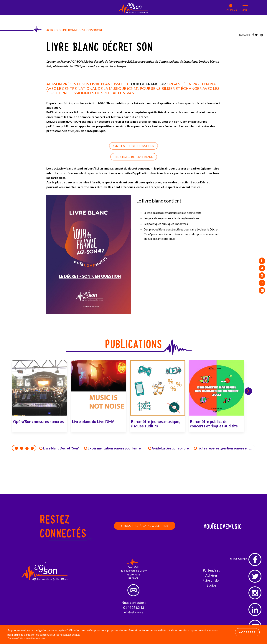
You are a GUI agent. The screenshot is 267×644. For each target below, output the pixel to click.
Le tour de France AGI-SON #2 (66, 61)
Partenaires (211, 570)
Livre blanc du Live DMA (93, 421)
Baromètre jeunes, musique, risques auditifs (155, 424)
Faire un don (211, 580)
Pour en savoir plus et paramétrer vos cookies (26, 639)
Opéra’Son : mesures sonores (38, 421)
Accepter (247, 633)
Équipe (211, 585)
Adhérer (211, 575)
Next (250, 391)
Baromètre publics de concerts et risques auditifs (214, 424)
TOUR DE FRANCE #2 (147, 84)
